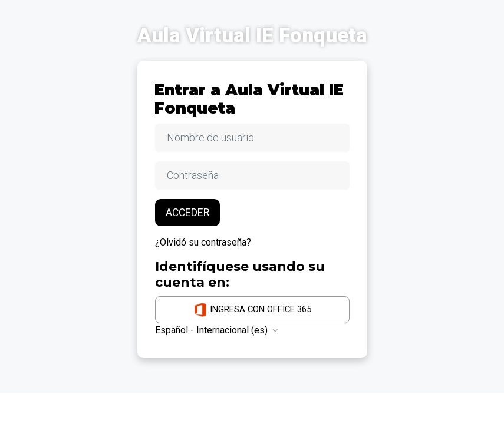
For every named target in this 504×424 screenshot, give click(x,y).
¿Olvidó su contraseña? (203, 242)
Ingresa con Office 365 (252, 310)
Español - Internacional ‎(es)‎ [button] (213, 330)
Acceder (187, 213)
